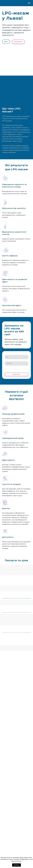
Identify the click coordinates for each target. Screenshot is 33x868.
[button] (6, 42)
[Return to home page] (9, 3)
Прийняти (16, 865)
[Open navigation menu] (29, 3)
